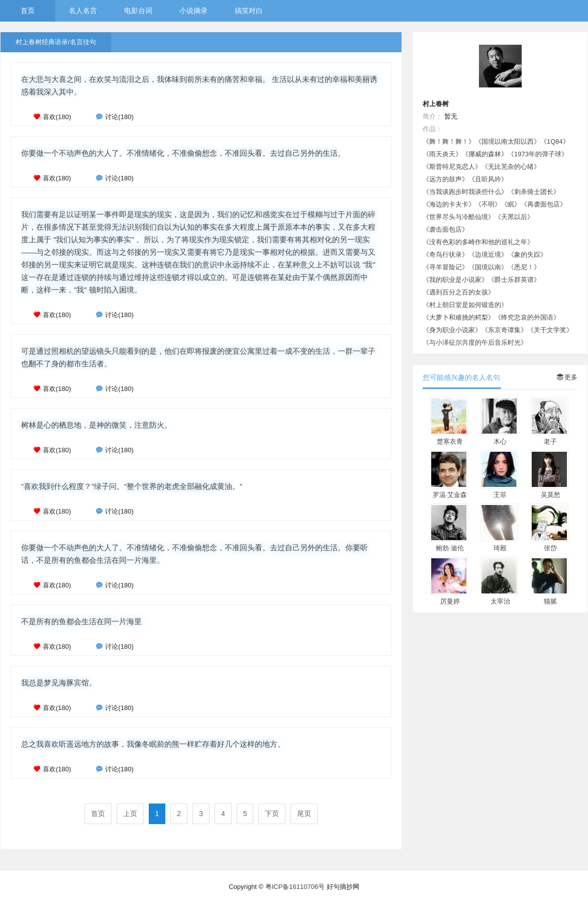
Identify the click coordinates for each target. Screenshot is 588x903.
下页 (272, 814)
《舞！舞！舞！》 (449, 141)
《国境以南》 (488, 267)
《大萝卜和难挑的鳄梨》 (459, 317)
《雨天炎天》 (442, 154)
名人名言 (83, 11)
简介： (432, 116)
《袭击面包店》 (446, 229)
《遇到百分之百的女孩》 (459, 292)
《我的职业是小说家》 (455, 280)
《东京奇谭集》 (504, 330)
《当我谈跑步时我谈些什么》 (465, 192)
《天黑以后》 (514, 217)
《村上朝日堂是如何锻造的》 (465, 305)
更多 (567, 377)
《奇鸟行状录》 (446, 255)
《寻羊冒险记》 (446, 267)
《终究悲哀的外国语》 (527, 317)
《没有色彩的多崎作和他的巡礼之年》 (478, 242)
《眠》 (511, 204)
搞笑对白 (249, 11)
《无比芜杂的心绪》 (511, 167)
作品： (432, 129)
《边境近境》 (488, 255)
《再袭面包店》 (544, 204)
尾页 (304, 814)
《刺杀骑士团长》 (534, 192)
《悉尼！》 (524, 267)
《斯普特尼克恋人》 (452, 167)
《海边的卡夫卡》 (449, 204)
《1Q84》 (555, 141)
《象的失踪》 (527, 255)
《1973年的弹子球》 (538, 154)
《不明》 (488, 204)
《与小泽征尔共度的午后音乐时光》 (475, 342)
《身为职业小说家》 (452, 330)
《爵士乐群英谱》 (514, 280)
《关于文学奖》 (550, 330)
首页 (28, 11)
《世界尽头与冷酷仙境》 (459, 217)
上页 (130, 814)
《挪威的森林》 (485, 154)
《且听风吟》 (488, 179)
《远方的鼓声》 (446, 179)
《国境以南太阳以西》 (508, 141)
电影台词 (138, 11)
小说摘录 (193, 11)
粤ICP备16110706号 (295, 887)
